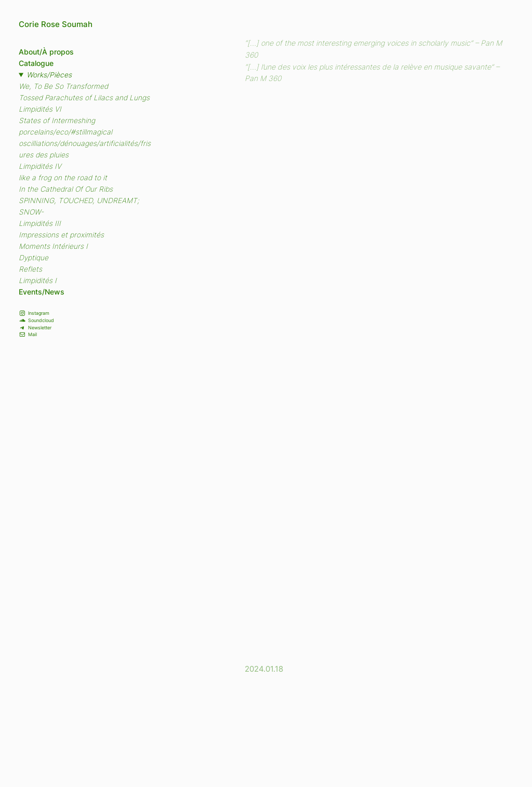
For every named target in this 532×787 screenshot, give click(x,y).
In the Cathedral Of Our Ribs (66, 189)
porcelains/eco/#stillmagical (65, 132)
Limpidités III (40, 223)
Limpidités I (38, 281)
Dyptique (34, 258)
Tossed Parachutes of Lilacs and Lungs (84, 98)
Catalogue (36, 63)
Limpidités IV (40, 166)
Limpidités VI (40, 109)
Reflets (30, 269)
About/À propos (46, 52)
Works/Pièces (49, 75)
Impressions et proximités (61, 235)
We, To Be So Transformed (63, 86)
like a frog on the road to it (63, 178)
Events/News (42, 292)
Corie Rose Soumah (56, 24)
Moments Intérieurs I (53, 246)
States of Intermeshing (57, 121)
